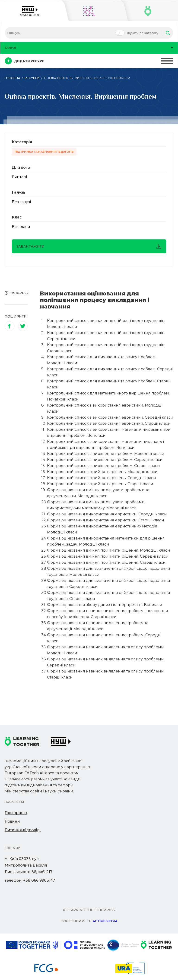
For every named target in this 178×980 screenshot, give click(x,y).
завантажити (89, 246)
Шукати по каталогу (143, 33)
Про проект (16, 813)
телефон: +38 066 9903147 (30, 880)
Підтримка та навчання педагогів (44, 152)
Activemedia (105, 921)
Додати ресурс (25, 61)
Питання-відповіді (23, 830)
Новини (12, 821)
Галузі (89, 48)
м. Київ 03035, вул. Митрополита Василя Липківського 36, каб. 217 (29, 865)
